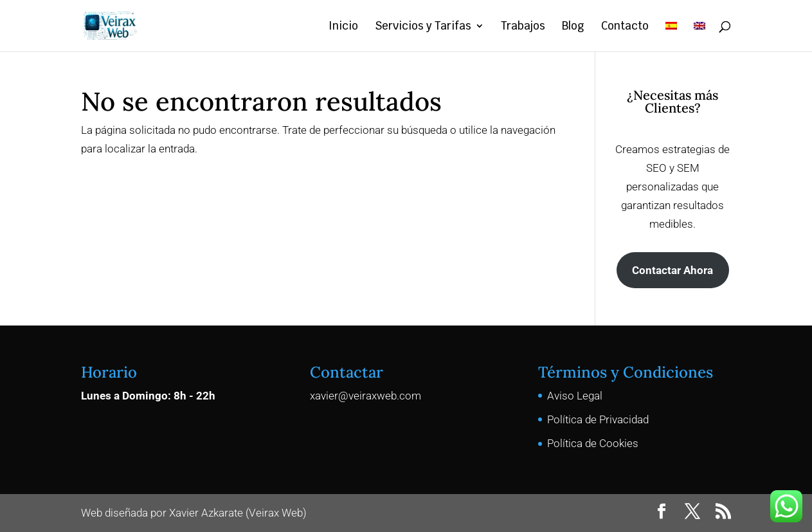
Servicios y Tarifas (423, 27)
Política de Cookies (593, 443)
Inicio (343, 27)
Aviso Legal (575, 396)
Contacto (625, 27)
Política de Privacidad (598, 419)
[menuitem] (671, 36)
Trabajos (523, 27)
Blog (573, 27)
